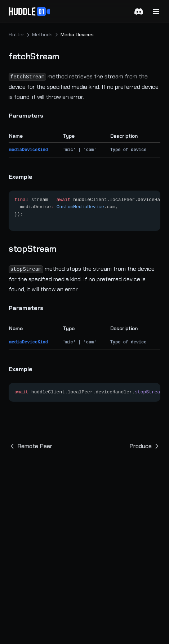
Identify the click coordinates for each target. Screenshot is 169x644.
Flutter (16, 35)
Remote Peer (30, 446)
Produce (145, 446)
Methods (42, 35)
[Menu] (156, 12)
